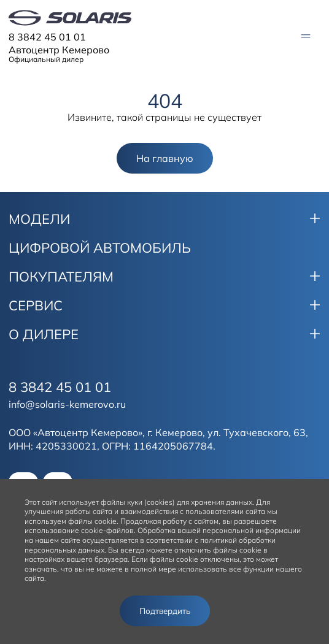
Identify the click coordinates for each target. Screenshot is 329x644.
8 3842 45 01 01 (47, 37)
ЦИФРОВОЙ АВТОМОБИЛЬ (100, 248)
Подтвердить (165, 611)
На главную (165, 158)
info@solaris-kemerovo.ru (67, 404)
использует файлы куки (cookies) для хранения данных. (157, 502)
